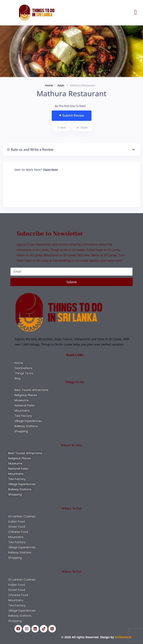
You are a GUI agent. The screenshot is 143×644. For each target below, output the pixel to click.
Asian (61, 85)
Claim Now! (50, 170)
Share (82, 128)
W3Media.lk (123, 637)
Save (62, 127)
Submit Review (72, 116)
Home (49, 85)
